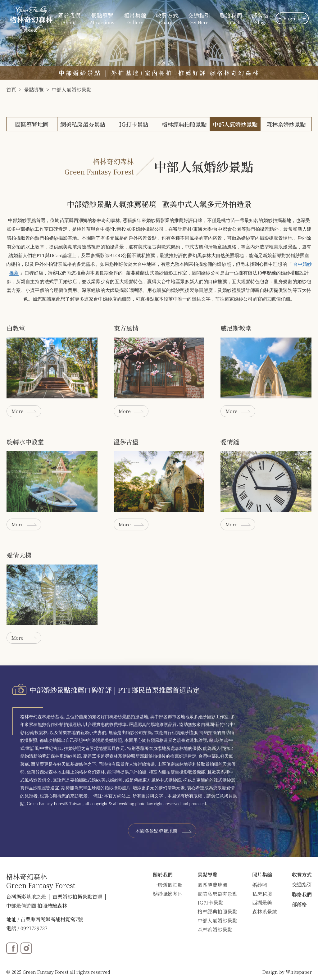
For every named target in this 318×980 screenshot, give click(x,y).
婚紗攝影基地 (168, 894)
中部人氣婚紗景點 (71, 90)
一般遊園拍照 (168, 885)
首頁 (11, 90)
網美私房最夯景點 (83, 124)
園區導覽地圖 (32, 124)
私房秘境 (262, 894)
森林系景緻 (265, 912)
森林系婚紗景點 (286, 124)
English (292, 18)
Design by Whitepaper (287, 972)
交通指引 (199, 19)
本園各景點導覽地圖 (156, 831)
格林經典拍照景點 (184, 124)
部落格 (260, 19)
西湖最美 (262, 903)
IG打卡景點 (134, 124)
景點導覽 (34, 90)
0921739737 (34, 928)
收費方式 (167, 19)
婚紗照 (260, 885)
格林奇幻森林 (106, 220)
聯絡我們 (231, 19)
